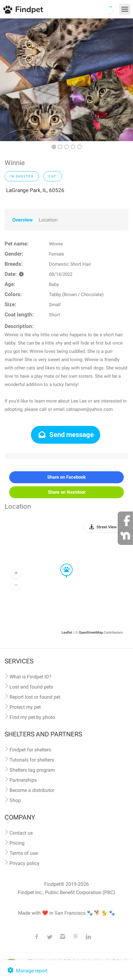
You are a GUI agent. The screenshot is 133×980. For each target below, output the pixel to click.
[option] (66, 80)
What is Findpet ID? (30, 677)
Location (48, 220)
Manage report (27, 971)
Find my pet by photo (32, 717)
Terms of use (24, 853)
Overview (23, 220)
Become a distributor (32, 790)
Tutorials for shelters (32, 760)
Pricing (17, 843)
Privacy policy (25, 863)
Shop (15, 800)
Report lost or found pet (35, 697)
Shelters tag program (32, 770)
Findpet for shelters (30, 750)
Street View (107, 527)
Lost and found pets (31, 687)
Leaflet (67, 633)
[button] (62, 564)
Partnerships (23, 780)
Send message (66, 435)
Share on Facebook (66, 477)
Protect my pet (25, 707)
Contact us (21, 833)
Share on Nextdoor (67, 492)
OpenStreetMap (91, 633)
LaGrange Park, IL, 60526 (35, 190)
